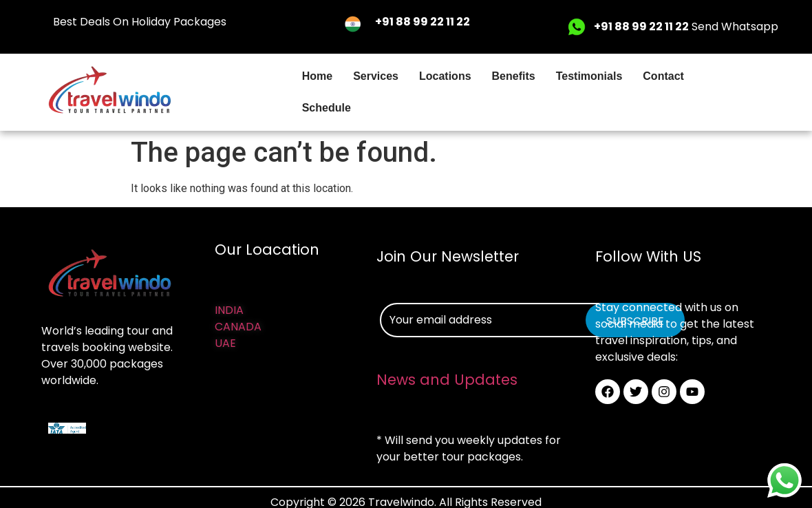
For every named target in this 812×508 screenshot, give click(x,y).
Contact (663, 76)
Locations (445, 76)
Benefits (514, 76)
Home (317, 76)
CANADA (238, 327)
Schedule (327, 108)
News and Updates (447, 380)
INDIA (229, 310)
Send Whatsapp (686, 27)
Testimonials (589, 76)
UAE (225, 343)
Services (376, 76)
